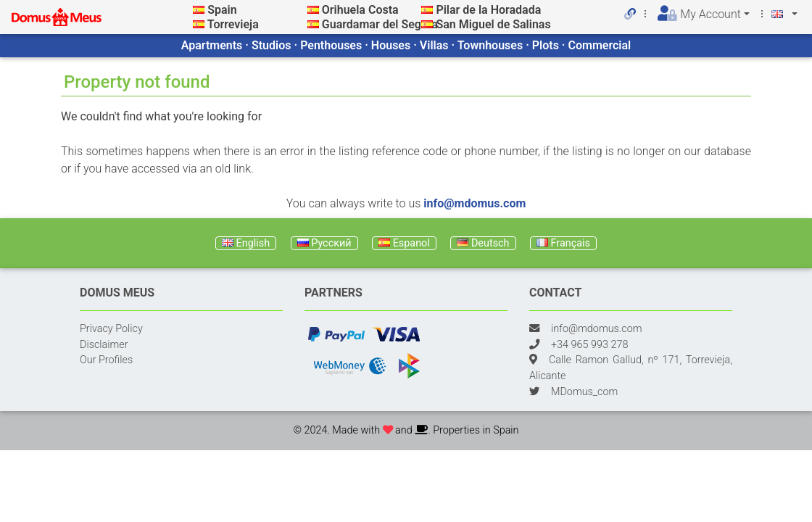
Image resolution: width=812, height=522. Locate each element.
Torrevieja (233, 24)
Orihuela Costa (360, 10)
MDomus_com (584, 392)
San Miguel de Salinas (493, 24)
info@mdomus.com (475, 203)
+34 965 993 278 (589, 345)
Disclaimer (104, 345)
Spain (222, 10)
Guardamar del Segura (380, 24)
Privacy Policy (111, 329)
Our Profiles (106, 360)
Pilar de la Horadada (488, 10)
